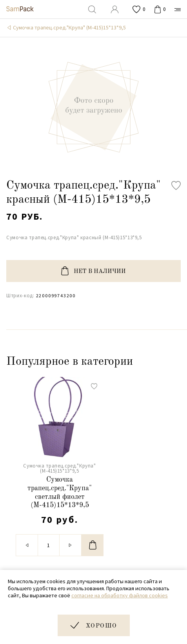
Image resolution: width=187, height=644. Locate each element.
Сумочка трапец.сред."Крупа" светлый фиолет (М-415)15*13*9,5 (60, 492)
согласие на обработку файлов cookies (120, 595)
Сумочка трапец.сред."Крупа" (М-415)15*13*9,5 (69, 27)
